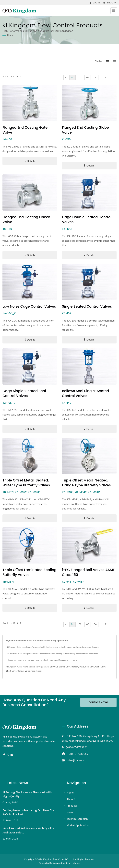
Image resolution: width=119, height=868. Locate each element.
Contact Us (22, 671)
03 (88, 77)
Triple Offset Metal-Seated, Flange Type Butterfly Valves (86, 483)
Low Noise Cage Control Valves (29, 306)
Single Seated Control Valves (87, 306)
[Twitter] (8, 755)
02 (80, 77)
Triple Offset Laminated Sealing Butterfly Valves (30, 572)
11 (106, 77)
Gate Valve (90, 667)
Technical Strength (77, 819)
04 (95, 77)
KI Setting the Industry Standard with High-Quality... (27, 794)
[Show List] (114, 61)
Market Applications (78, 825)
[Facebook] (4, 755)
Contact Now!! (98, 702)
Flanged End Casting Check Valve (26, 219)
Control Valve (65, 667)
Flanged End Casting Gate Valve (25, 130)
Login (95, 3)
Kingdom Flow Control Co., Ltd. (59, 859)
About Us (72, 799)
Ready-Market (73, 863)
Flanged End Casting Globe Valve (85, 130)
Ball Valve (54, 667)
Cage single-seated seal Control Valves (24, 393)
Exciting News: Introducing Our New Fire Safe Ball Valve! (28, 813)
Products (72, 806)
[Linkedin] (12, 755)
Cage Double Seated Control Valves (87, 219)
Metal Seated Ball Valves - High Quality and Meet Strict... (28, 831)
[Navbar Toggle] (114, 11)
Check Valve (11, 671)
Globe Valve (100, 667)
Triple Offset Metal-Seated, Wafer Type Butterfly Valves (26, 483)
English (112, 3)
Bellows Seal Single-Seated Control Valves (86, 393)
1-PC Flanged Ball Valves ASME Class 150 (88, 572)
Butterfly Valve (78, 667)
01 (72, 77)
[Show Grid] (108, 61)
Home (10, 35)
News (70, 812)
